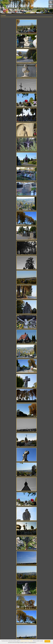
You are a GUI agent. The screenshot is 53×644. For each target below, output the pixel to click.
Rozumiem (47, 641)
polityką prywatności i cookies (27, 641)
